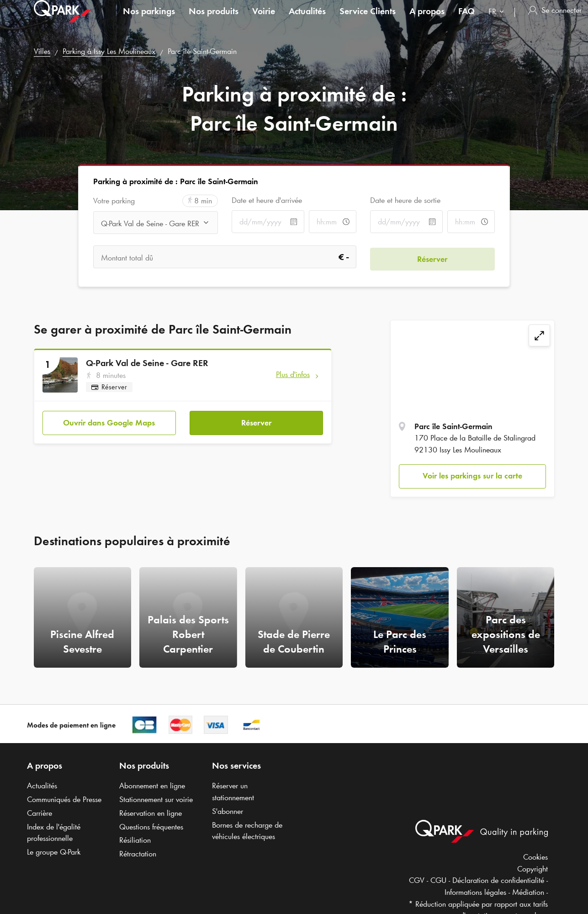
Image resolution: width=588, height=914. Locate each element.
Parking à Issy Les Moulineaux (109, 51)
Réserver (256, 421)
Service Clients (368, 20)
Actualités (307, 20)
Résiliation (135, 840)
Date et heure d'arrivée (267, 200)
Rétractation (138, 854)
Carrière (40, 813)
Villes (42, 51)
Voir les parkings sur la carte (472, 476)
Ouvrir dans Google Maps (109, 421)
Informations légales (475, 892)
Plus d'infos (293, 374)
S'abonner (228, 811)
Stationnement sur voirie (156, 799)
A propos (427, 20)
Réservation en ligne (151, 813)
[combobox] (498, 22)
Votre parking (114, 201)
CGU (438, 880)
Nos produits (214, 20)
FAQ (466, 20)
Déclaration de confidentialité (498, 880)
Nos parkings (149, 20)
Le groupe (54, 852)
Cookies (535, 857)
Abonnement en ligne (152, 786)
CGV (417, 880)
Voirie (264, 20)
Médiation (528, 892)
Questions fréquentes (151, 827)
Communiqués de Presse (64, 799)
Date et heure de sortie (405, 200)
